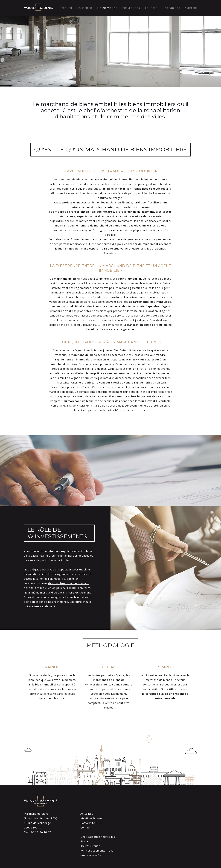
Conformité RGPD (92, 823)
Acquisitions (131, 8)
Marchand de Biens (36, 814)
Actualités (172, 8)
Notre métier (107, 8)
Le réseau (152, 8)
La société (85, 8)
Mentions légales (91, 818)
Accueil (67, 8)
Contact (191, 8)
